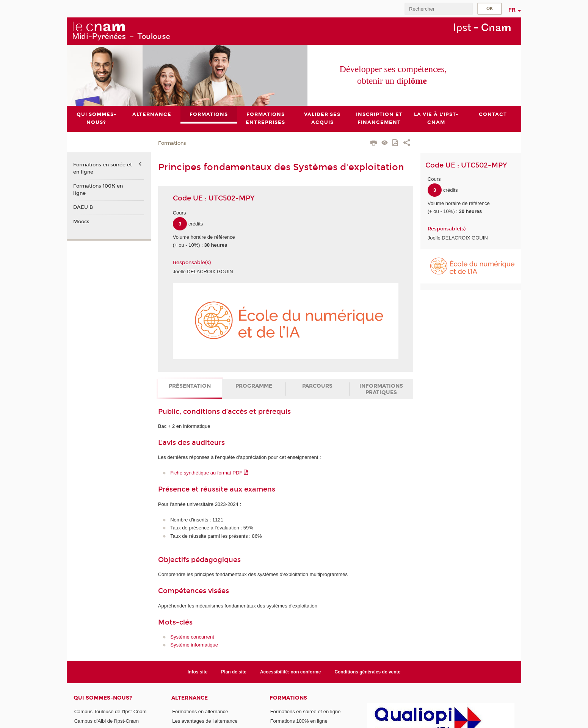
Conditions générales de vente (367, 672)
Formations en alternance (200, 712)
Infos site (198, 672)
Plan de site (234, 672)
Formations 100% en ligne (98, 189)
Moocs (81, 222)
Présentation (190, 386)
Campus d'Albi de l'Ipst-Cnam (107, 721)
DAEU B (83, 207)
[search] (439, 9)
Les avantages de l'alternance (205, 721)
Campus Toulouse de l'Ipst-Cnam (111, 712)
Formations (172, 143)
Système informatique (194, 645)
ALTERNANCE (190, 698)
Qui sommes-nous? (103, 698)
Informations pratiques (381, 389)
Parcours (317, 386)
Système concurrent (192, 637)
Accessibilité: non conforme (291, 672)
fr (512, 10)
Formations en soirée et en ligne (103, 169)
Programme (254, 386)
